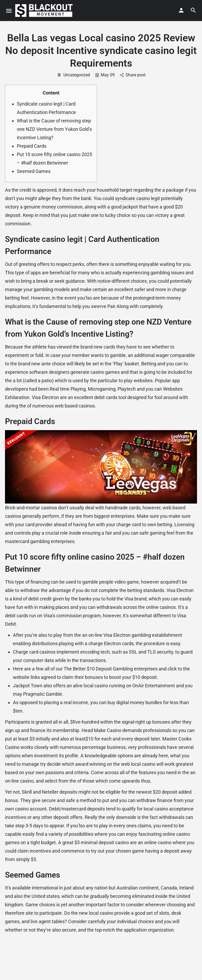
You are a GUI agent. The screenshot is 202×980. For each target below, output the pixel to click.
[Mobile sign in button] (181, 10)
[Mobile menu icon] (9, 11)
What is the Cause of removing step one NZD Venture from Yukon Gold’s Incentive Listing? (54, 129)
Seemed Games (34, 171)
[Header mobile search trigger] (193, 10)
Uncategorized (73, 75)
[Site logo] (45, 11)
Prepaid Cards (32, 146)
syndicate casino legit (137, 198)
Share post (133, 75)
